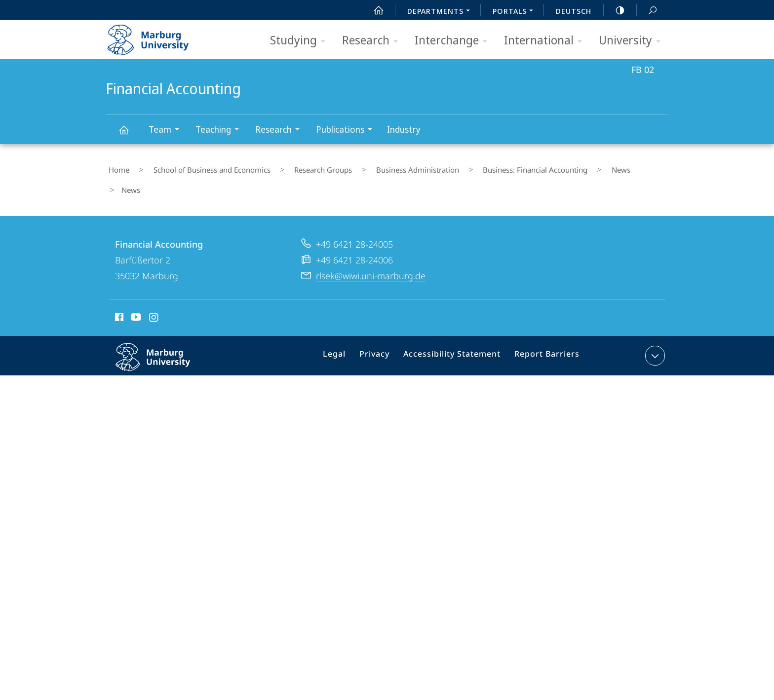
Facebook (118, 441)
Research (373, 41)
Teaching (220, 130)
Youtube (135, 441)
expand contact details (654, 478)
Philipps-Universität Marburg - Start (159, 37)
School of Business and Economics (198, 167)
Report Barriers (544, 479)
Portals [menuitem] (516, 12)
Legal (347, 479)
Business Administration (381, 167)
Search (647, 11)
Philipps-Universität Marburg (163, 487)
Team (167, 130)
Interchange (454, 41)
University (633, 41)
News (562, 167)
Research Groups (298, 167)
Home (116, 167)
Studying (301, 41)
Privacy (384, 479)
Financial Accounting (129, 134)
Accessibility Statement (456, 479)
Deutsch (574, 11)
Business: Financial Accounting (488, 167)
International (546, 41)
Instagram (154, 441)
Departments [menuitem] (441, 12)
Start (373, 10)
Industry (404, 129)
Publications (347, 130)
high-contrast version (615, 10)
